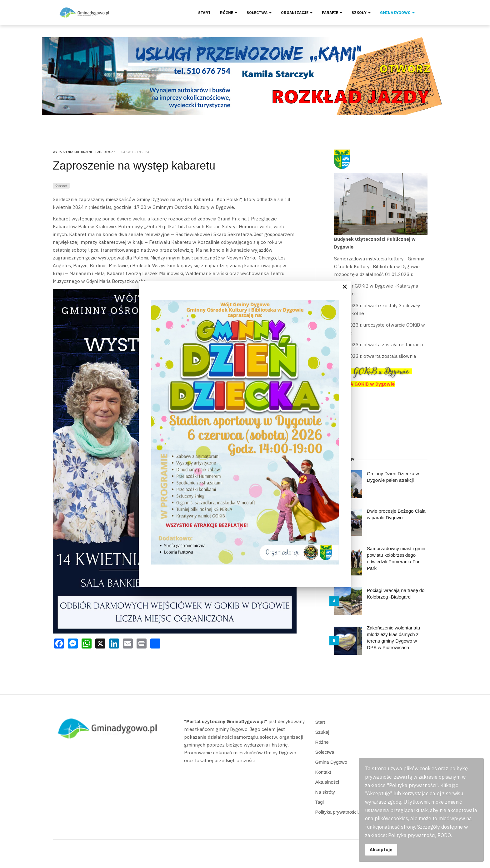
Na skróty (325, 792)
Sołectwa (259, 13)
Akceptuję (381, 849)
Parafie (332, 13)
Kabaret (61, 186)
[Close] (345, 287)
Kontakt (323, 772)
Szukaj (322, 732)
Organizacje (297, 13)
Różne (229, 13)
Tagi (320, 802)
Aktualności (327, 782)
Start (204, 13)
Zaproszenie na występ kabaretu (134, 166)
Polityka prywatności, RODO (345, 812)
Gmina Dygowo (397, 13)
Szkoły (361, 13)
